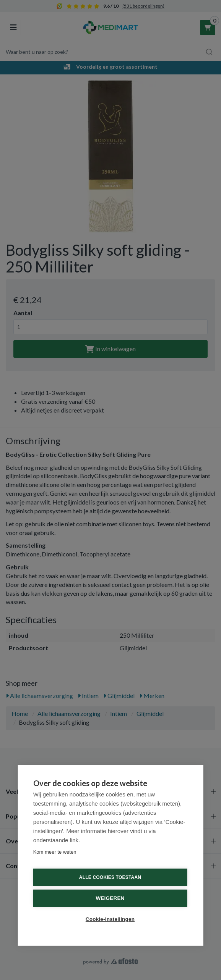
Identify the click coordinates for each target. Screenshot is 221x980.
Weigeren (110, 898)
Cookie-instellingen (110, 919)
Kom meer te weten (55, 852)
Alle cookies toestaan (110, 877)
